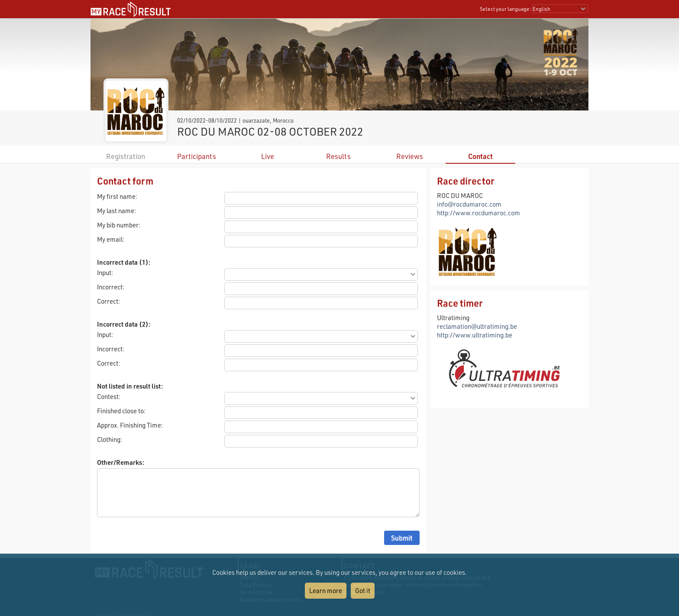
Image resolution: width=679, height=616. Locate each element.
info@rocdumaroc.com (469, 204)
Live (268, 156)
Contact (480, 156)
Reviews (410, 156)
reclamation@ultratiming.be (477, 326)
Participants (197, 156)
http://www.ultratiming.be (475, 335)
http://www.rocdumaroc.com (479, 213)
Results (338, 156)
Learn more (326, 590)
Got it (363, 590)
